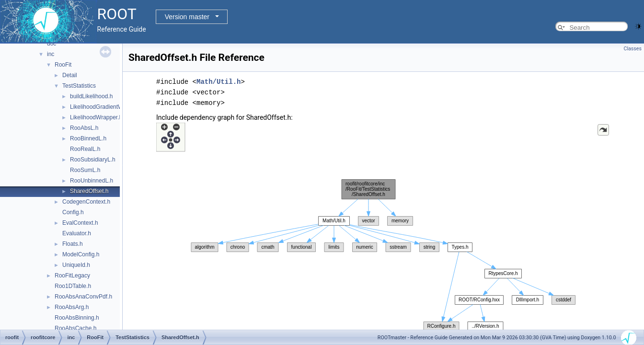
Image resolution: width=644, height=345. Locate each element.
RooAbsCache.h (75, 328)
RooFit (63, 65)
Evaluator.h (77, 233)
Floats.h (73, 244)
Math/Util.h (218, 82)
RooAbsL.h (84, 128)
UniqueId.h (76, 265)
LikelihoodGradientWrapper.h (107, 107)
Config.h (73, 212)
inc (51, 54)
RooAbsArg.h (72, 307)
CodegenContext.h (86, 202)
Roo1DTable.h (73, 286)
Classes (633, 49)
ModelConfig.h (81, 254)
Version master (187, 17)
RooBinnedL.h (88, 138)
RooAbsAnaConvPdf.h (83, 297)
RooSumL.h (85, 170)
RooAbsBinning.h (77, 318)
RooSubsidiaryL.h (93, 160)
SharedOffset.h (89, 191)
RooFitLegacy (72, 276)
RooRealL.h (85, 149)
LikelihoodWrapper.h (96, 117)
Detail (70, 75)
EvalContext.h (80, 223)
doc (52, 44)
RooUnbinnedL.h (92, 181)
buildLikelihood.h (91, 96)
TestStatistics (79, 86)
